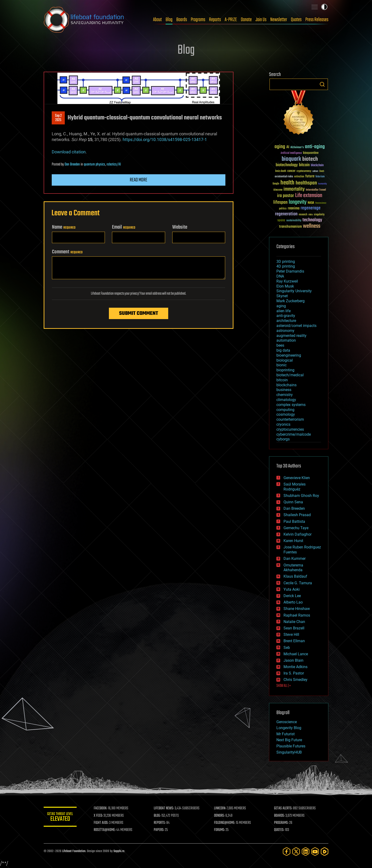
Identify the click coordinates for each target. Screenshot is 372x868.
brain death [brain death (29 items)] (281, 171)
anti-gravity (286, 316)
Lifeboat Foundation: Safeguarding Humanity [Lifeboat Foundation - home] (84, 20)
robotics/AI (114, 165)
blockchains (286, 385)
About (157, 20)
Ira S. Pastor (294, 673)
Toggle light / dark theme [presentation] (324, 7)
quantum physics (94, 165)
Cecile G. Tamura (298, 583)
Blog (169, 20)
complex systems (291, 405)
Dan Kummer (295, 559)
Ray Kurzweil (287, 281)
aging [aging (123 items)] (280, 147)
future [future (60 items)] (310, 176)
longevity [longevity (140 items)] (298, 202)
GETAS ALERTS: (283, 808)
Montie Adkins (295, 667)
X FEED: (98, 816)
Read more (139, 180)
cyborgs (283, 439)
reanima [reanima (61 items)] (294, 208)
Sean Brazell (294, 628)
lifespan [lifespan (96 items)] (280, 202)
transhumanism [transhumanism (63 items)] (290, 227)
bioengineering (289, 355)
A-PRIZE (231, 20)
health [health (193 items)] (287, 183)
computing (285, 410)
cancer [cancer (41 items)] (291, 171)
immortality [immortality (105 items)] (294, 189)
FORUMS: (220, 830)
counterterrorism (290, 419)
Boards (182, 20)
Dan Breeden (72, 165)
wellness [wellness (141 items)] (312, 226)
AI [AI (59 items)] (288, 147)
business (284, 390)
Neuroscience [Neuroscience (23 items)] (321, 203)
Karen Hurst (293, 541)
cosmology (286, 414)
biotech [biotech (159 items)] (310, 159)
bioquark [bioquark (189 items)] (291, 159)
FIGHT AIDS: (101, 823)
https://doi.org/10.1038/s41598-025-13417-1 (165, 139)
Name (64, 227)
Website (180, 227)
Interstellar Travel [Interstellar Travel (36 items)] (316, 190)
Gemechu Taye (296, 528)
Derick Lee (292, 596)
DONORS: (220, 816)
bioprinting (285, 370)
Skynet (282, 296)
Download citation (69, 152)
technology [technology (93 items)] (312, 220)
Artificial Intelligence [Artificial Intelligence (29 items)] (291, 153)
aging (281, 306)
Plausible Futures (291, 746)
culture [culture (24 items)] (315, 171)
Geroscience (287, 722)
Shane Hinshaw (297, 609)
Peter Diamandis (290, 271)
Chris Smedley (295, 680)
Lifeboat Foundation (74, 851)
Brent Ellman (294, 641)
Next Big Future (289, 740)
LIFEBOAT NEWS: (164, 808)
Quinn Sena (293, 502)
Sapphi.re (119, 851)
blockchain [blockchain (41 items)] (317, 165)
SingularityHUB (289, 752)
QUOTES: (279, 830)
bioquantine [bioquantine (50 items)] (311, 153)
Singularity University (294, 291)
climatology (286, 400)
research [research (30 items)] (303, 215)
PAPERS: (159, 830)
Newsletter (279, 20)
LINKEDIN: (220, 808)
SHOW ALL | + (284, 686)
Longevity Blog (289, 728)
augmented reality (291, 336)
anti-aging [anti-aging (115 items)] (315, 147)
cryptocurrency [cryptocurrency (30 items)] (304, 171)
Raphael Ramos (297, 615)
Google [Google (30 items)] (276, 184)
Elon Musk (285, 286)
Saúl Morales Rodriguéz (295, 487)
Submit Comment (139, 313)
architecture (286, 321)
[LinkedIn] (306, 851)
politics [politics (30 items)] (283, 209)
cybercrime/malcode (294, 434)
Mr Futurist (286, 734)
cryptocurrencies (290, 429)
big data (283, 350)
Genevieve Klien (297, 478)
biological (285, 360)
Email (124, 227)
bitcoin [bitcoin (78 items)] (304, 165)
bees (280, 345)
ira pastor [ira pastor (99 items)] (286, 196)
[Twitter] (296, 851)
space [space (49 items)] (281, 220)
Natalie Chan (294, 622)
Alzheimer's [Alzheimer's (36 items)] (297, 148)
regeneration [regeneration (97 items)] (286, 214)
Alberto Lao (293, 602)
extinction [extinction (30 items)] (299, 177)
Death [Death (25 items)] (322, 171)
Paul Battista (294, 521)
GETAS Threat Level (60, 818)
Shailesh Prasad (297, 515)
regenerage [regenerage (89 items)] (311, 208)
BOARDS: (280, 816)
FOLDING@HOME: (225, 823)
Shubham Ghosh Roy (301, 496)
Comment (67, 252)
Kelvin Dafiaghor (298, 534)
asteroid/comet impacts (296, 326)
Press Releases (317, 20)
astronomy (285, 331)
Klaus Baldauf (295, 576)
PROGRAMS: (281, 823)
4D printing (286, 266)
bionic (281, 365)
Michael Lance (296, 654)
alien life (284, 311)
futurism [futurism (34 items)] (320, 177)
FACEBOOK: (101, 808)
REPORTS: (160, 823)
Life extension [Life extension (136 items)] (309, 196)
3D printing (286, 262)
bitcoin (282, 380)
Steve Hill (291, 634)
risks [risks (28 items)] (311, 215)
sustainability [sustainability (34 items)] (294, 221)
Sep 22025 (58, 118)
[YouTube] (315, 851)
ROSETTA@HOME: (105, 830)
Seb (287, 648)
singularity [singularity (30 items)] (319, 215)
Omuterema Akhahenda (293, 568)
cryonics (283, 424)
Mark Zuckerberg (291, 301)
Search (322, 84)
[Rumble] (325, 851)
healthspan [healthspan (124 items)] (306, 183)
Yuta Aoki (292, 589)
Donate (246, 20)
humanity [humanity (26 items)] (323, 184)
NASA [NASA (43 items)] (311, 203)
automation (286, 340)
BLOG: (157, 816)
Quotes (296, 20)
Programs (198, 20)
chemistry (285, 395)
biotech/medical (290, 375)
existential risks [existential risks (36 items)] (284, 177)
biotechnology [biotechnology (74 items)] (287, 165)
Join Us (261, 20)
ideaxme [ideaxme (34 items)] (278, 190)
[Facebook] (287, 851)
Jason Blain (293, 660)
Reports (215, 20)
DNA (280, 276)
